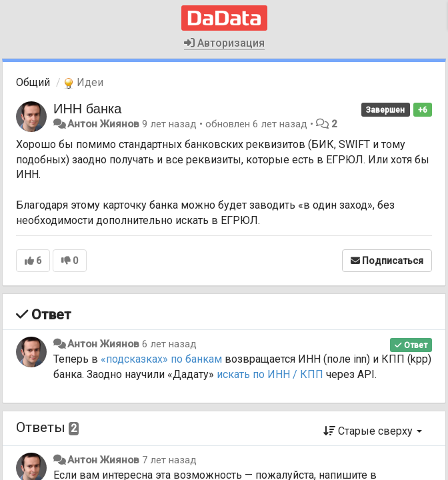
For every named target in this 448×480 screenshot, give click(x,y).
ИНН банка (87, 109)
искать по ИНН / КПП (270, 374)
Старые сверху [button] (373, 431)
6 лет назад (169, 344)
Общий (33, 82)
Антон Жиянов (103, 124)
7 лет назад (169, 460)
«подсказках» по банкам (161, 359)
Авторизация (224, 43)
